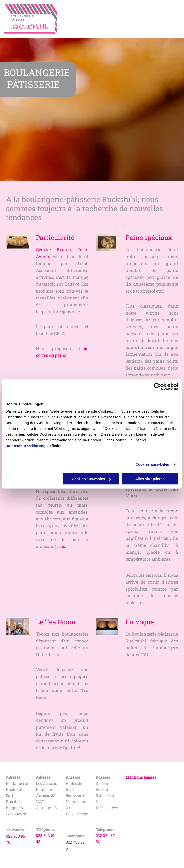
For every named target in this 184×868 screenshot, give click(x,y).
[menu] (173, 19)
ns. (63, 546)
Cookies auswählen (152, 464)
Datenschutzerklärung (26, 446)
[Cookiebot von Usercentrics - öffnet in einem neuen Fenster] (158, 387)
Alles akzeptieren (150, 479)
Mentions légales (141, 777)
